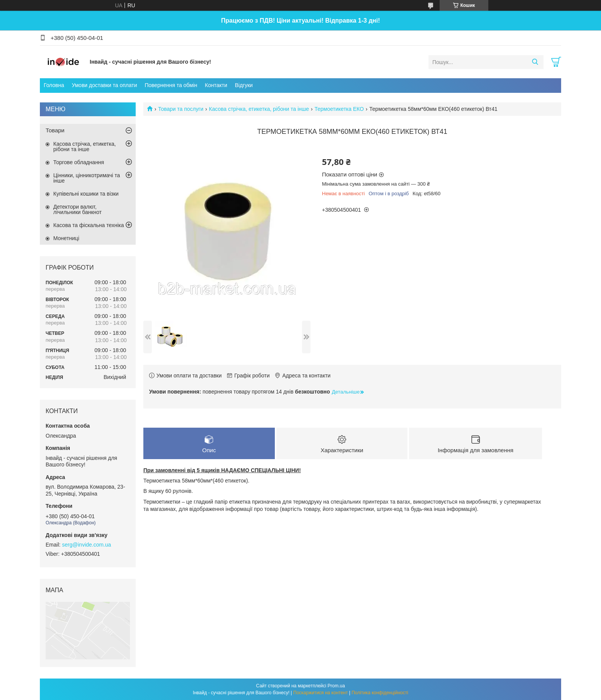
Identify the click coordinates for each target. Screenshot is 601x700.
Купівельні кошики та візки (86, 194)
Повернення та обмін (171, 85)
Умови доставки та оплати (104, 85)
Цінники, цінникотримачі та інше (87, 178)
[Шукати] (535, 62)
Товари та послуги (181, 109)
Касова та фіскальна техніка (89, 225)
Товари (55, 130)
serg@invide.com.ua (87, 545)
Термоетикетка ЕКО (339, 109)
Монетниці (66, 238)
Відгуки (244, 85)
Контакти (216, 85)
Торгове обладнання (79, 162)
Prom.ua (336, 686)
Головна (54, 85)
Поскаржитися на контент (320, 693)
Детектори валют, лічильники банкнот (77, 209)
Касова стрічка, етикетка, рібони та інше (259, 109)
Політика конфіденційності (380, 693)
